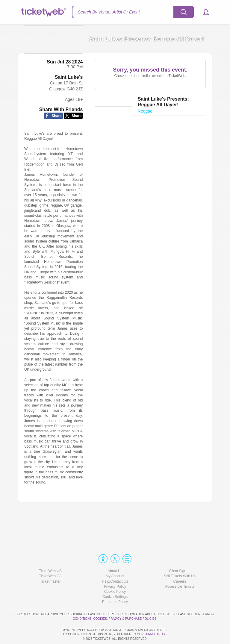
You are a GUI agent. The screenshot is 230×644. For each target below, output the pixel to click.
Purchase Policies (141, 602)
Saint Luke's (69, 108)
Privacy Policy (115, 569)
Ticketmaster (50, 564)
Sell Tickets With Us (180, 559)
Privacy (115, 602)
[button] (203, 12)
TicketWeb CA (50, 559)
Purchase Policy (115, 585)
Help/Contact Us (115, 564)
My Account (115, 559)
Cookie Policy (115, 575)
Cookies (100, 602)
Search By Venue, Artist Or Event (109, 12)
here (111, 597)
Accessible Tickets (180, 569)
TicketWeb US (50, 554)
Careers (180, 564)
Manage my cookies (115, 580)
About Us (115, 554)
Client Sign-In (180, 554)
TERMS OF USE (156, 635)
